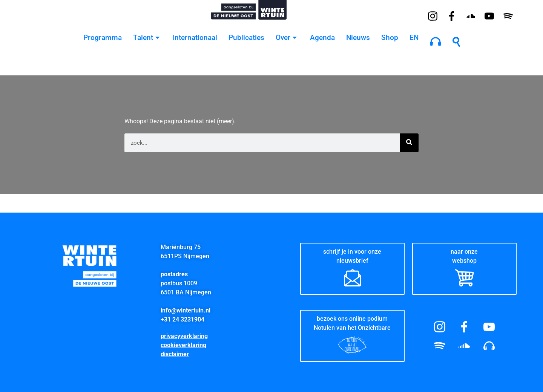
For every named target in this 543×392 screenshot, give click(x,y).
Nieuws (358, 38)
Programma (103, 38)
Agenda (322, 38)
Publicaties (246, 38)
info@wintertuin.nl (186, 310)
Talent (147, 38)
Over (287, 38)
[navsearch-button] (456, 41)
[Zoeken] (409, 143)
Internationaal (195, 38)
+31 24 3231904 (183, 319)
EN (414, 38)
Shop (390, 38)
